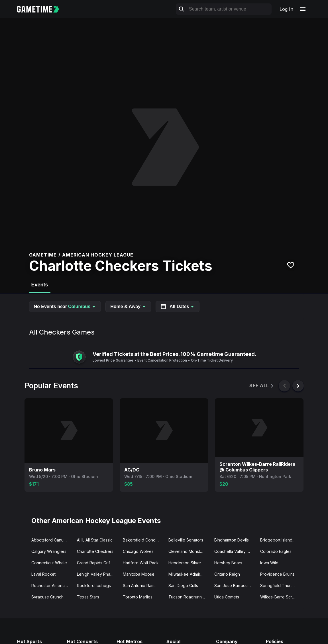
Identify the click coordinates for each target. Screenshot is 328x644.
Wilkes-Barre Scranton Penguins (281, 597)
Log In (286, 9)
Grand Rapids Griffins (97, 563)
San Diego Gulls (183, 585)
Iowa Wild (269, 563)
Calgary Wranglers (49, 551)
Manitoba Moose (139, 574)
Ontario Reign (227, 574)
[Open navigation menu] (303, 9)
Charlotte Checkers (95, 551)
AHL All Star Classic (95, 540)
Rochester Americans (51, 585)
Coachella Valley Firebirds (235, 551)
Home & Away (128, 306)
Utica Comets (227, 597)
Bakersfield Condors (142, 540)
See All (262, 386)
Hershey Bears (228, 563)
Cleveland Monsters (187, 551)
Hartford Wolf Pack (141, 563)
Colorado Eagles (276, 551)
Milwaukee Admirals (187, 574)
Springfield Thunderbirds (281, 585)
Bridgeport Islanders (279, 540)
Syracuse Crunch (47, 597)
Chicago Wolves (138, 551)
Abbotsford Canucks (51, 540)
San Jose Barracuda (233, 585)
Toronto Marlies (138, 597)
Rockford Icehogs (94, 585)
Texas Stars (88, 597)
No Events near (65, 306)
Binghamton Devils (232, 540)
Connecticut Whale (49, 563)
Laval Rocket (43, 574)
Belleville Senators (186, 540)
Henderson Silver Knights (189, 563)
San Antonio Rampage (143, 585)
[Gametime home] (41, 9)
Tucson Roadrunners (188, 597)
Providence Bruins (277, 574)
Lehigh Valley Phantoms (98, 574)
